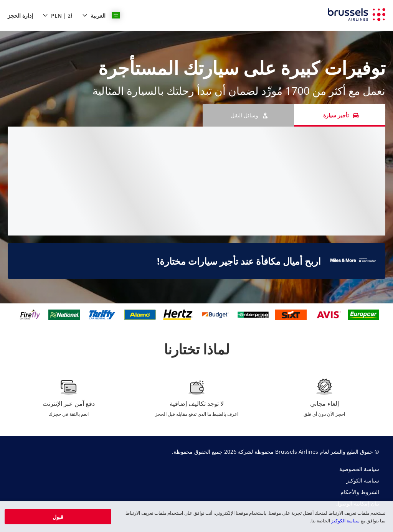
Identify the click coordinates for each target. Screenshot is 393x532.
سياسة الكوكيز (345, 521)
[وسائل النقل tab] (248, 115)
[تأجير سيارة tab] (340, 115)
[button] (101, 15)
